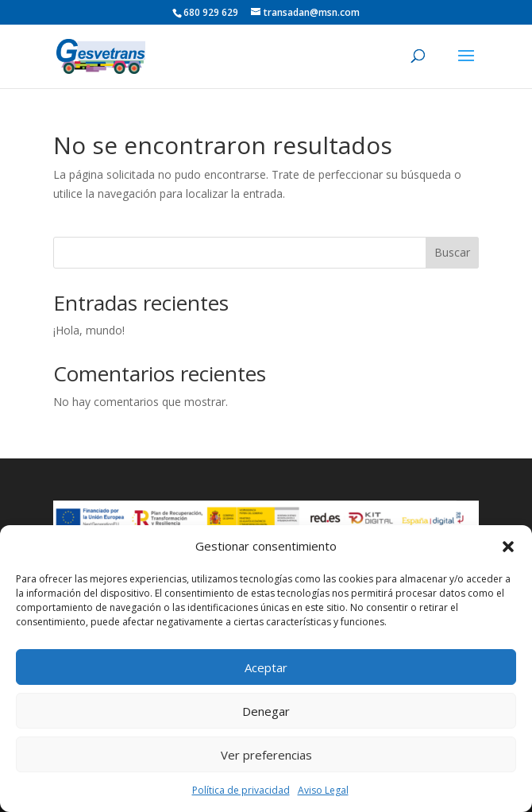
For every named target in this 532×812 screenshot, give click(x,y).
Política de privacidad (241, 790)
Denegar (266, 711)
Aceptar (266, 667)
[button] (508, 547)
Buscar (452, 252)
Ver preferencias (266, 755)
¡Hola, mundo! (89, 330)
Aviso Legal (323, 790)
